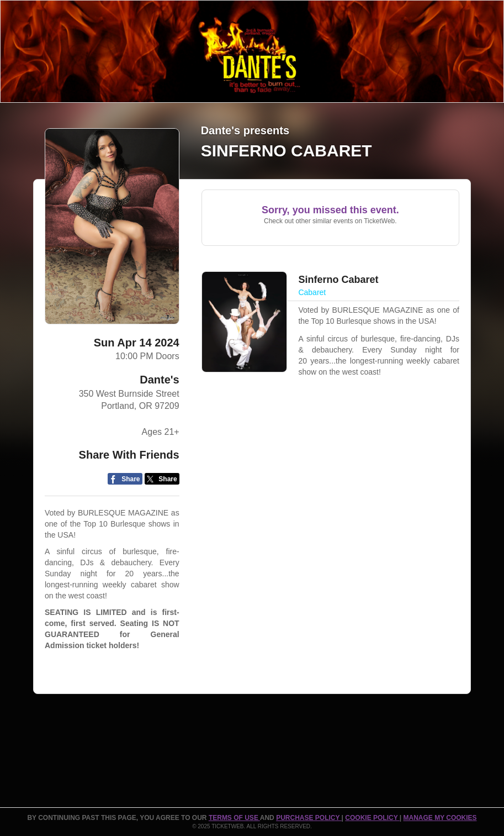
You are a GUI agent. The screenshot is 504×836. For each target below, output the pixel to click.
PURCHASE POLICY (309, 818)
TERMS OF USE (234, 818)
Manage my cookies (440, 818)
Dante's (159, 380)
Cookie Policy (372, 818)
